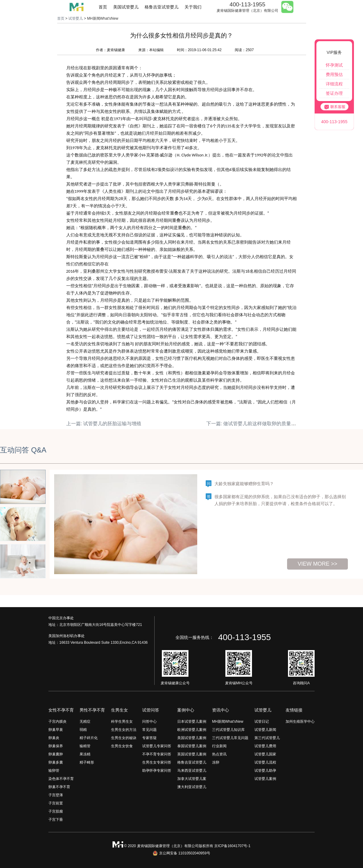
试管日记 (262, 722)
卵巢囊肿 (56, 754)
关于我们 (193, 7)
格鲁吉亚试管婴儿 (162, 7)
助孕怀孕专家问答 (157, 771)
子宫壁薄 (56, 795)
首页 (103, 7)
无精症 (85, 722)
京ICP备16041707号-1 (232, 846)
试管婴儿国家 (265, 754)
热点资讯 (219, 754)
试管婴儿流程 (265, 762)
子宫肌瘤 (56, 811)
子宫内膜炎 (57, 722)
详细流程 (334, 84)
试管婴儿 (76, 18)
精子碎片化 (89, 738)
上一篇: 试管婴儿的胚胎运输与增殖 (104, 424)
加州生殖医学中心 (300, 722)
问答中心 (149, 722)
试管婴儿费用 (265, 746)
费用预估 (334, 74)
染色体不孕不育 (61, 779)
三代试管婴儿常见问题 (230, 738)
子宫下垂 (56, 820)
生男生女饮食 (122, 746)
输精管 (85, 746)
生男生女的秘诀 (124, 738)
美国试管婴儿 (126, 7)
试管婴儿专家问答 (157, 746)
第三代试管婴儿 (267, 738)
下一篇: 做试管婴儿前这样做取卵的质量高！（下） (261, 424)
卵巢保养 (56, 746)
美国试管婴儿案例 (192, 738)
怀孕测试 (334, 65)
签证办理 (334, 93)
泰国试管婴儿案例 (192, 746)
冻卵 (216, 762)
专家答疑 (149, 738)
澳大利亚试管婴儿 (192, 787)
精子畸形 (87, 762)
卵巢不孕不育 (59, 787)
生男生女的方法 (124, 730)
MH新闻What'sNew (228, 722)
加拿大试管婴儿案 (192, 779)
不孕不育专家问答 (157, 754)
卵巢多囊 (56, 762)
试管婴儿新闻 (265, 730)
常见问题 (149, 730)
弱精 (83, 730)
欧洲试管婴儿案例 (192, 730)
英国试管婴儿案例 (192, 754)
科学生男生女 (122, 722)
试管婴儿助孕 (265, 771)
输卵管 (54, 771)
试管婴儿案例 (265, 779)
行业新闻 (219, 746)
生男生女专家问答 (157, 762)
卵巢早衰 (56, 730)
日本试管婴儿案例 (192, 722)
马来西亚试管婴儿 (192, 771)
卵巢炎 (54, 738)
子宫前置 (56, 803)
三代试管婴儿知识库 (228, 730)
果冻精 (85, 754)
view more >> (317, 564)
